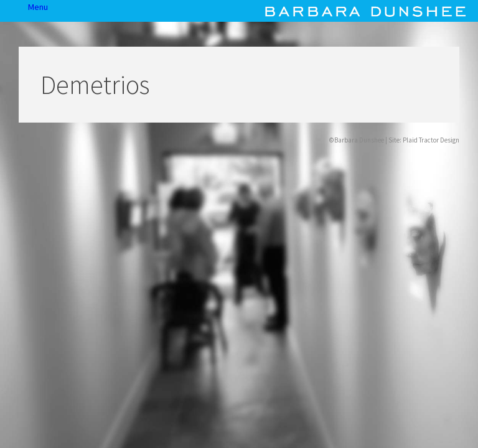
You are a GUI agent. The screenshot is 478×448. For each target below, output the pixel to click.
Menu (14, 11)
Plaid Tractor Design (431, 140)
